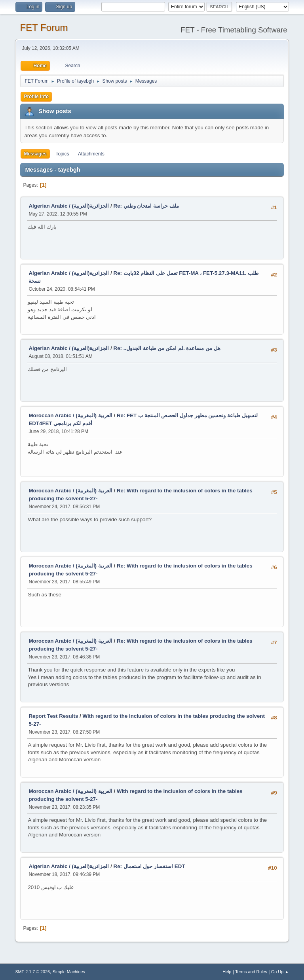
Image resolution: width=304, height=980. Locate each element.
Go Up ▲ (280, 972)
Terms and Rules (251, 972)
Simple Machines (69, 972)
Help (227, 972)
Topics (62, 154)
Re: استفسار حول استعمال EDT (149, 866)
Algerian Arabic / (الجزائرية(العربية (69, 206)
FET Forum (44, 27)
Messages (35, 154)
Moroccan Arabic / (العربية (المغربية (70, 415)
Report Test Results (53, 716)
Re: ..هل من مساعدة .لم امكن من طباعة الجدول (167, 348)
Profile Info (36, 96)
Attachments (91, 154)
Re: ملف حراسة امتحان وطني (146, 206)
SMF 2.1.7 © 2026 (32, 972)
